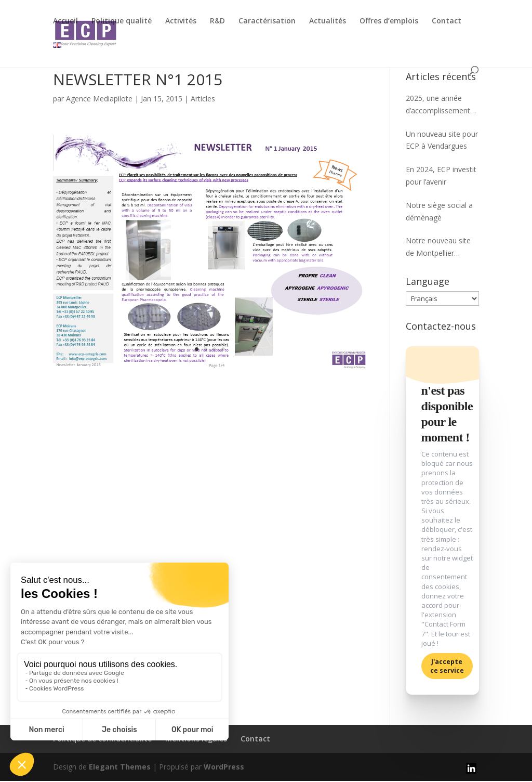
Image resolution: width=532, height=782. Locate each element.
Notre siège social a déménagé (439, 211)
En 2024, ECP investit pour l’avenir (441, 175)
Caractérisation (267, 21)
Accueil (65, 21)
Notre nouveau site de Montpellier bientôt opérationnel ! (442, 247)
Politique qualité (122, 21)
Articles (203, 99)
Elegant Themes (120, 768)
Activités (181, 21)
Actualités (328, 21)
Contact (447, 21)
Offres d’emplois (389, 21)
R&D (217, 21)
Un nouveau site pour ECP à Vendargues (442, 140)
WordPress (224, 768)
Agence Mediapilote (99, 99)
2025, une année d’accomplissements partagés (440, 105)
